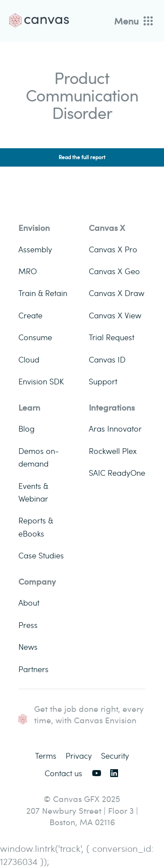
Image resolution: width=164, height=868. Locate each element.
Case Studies (41, 555)
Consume (35, 337)
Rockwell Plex (113, 451)
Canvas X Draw (117, 293)
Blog (26, 428)
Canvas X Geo (114, 271)
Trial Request (112, 337)
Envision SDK (41, 381)
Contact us (63, 773)
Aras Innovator (115, 428)
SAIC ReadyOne (117, 472)
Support (103, 381)
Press (28, 625)
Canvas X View (115, 315)
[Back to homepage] (39, 21)
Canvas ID (107, 359)
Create (30, 315)
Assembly (35, 249)
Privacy (79, 755)
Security (115, 755)
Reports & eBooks (36, 526)
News (28, 647)
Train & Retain (43, 293)
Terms (46, 755)
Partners (33, 669)
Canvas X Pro (113, 249)
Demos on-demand (38, 457)
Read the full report (82, 157)
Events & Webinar (33, 492)
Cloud (29, 359)
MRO (28, 271)
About (29, 602)
